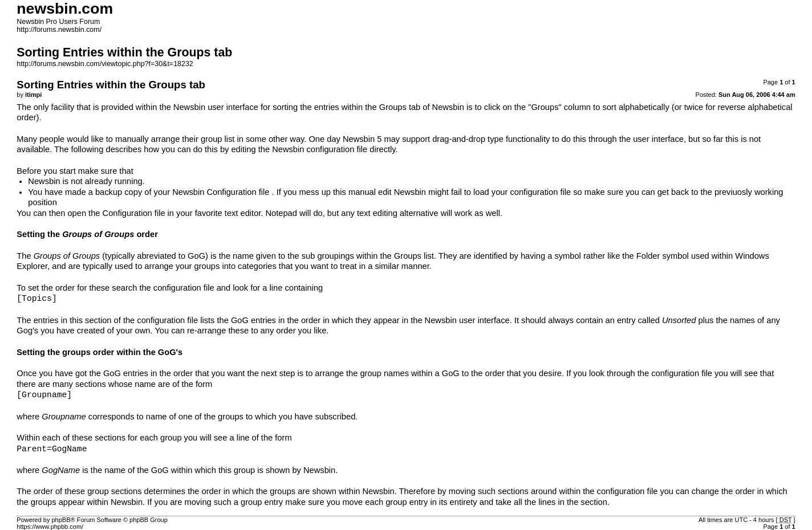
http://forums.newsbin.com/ (59, 30)
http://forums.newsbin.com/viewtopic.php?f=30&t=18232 (105, 64)
